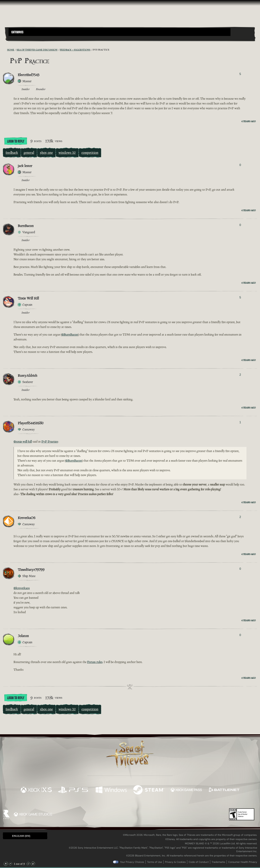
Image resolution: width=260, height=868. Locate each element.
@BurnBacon (70, 335)
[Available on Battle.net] (224, 790)
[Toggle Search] (18, 38)
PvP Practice (50, 442)
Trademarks (218, 862)
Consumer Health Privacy (243, 862)
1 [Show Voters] (240, 422)
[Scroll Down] (28, 864)
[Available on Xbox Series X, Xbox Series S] (36, 790)
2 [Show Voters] (240, 375)
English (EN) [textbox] (21, 836)
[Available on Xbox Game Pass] (186, 790)
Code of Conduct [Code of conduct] (199, 862)
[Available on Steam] (149, 790)
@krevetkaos (22, 588)
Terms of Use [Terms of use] (155, 862)
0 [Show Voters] (240, 165)
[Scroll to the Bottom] (33, 864)
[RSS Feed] (5, 50)
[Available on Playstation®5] (74, 790)
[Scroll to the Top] (6, 864)
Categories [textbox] (17, 32)
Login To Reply (16, 141)
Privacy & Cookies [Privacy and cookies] (175, 862)
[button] (120, 32)
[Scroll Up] (10, 864)
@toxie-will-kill (23, 442)
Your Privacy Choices (132, 862)
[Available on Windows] (111, 790)
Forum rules (95, 662)
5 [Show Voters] (240, 74)
